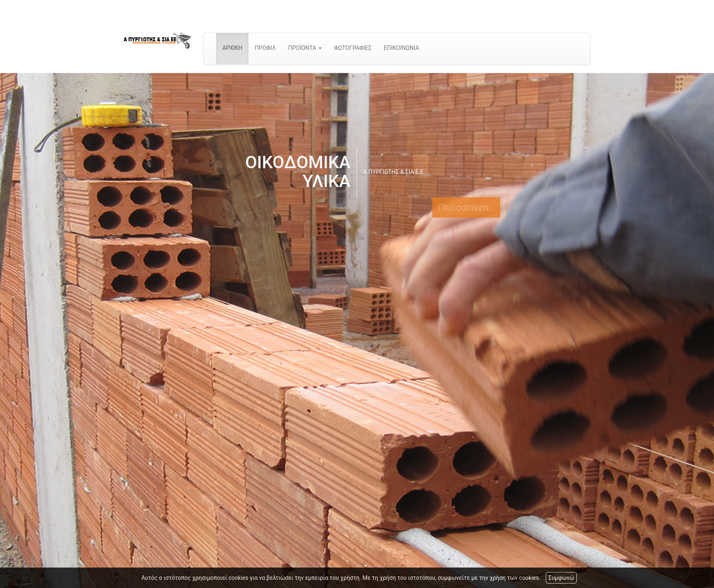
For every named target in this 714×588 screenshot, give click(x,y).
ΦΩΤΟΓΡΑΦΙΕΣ (353, 48)
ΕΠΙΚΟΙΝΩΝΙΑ (402, 48)
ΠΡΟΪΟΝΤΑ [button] (305, 48)
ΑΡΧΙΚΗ (232, 48)
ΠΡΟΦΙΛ (265, 48)
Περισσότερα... (466, 207)
